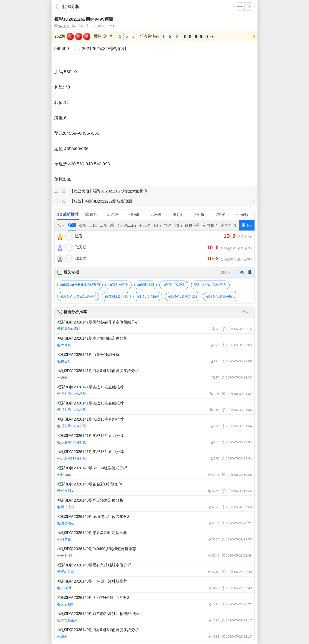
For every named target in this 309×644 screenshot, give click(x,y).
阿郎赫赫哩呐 (69, 329)
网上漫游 (66, 507)
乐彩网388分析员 (72, 410)
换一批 (243, 272)
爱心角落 (66, 572)
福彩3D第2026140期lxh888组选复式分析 (154, 471)
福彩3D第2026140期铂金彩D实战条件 (154, 487)
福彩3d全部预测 (116, 296)
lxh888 (64, 475)
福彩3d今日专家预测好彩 (78, 296)
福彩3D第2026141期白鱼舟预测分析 (154, 358)
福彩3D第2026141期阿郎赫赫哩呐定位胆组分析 (154, 325)
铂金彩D (65, 491)
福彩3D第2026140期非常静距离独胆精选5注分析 (154, 617)
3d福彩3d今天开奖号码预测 (80, 285)
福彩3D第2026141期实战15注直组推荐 (154, 390)
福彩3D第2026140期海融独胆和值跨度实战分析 (154, 633)
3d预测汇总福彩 (174, 285)
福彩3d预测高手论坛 (221, 296)
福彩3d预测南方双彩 (183, 296)
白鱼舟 (64, 361)
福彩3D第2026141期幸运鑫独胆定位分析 (154, 342)
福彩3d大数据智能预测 (210, 285)
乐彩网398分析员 (72, 394)
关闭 (249, 6)
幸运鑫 (64, 345)
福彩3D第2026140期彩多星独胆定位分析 (154, 536)
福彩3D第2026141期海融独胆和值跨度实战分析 (154, 374)
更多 (240, 6)
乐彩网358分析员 (72, 426)
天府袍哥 (66, 604)
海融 (62, 377)
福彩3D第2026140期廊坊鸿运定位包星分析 (154, 520)
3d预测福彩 (145, 285)
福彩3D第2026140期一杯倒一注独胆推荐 (154, 584)
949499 (62, 26)
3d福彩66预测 (118, 285)
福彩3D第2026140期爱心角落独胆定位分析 (154, 568)
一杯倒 (64, 588)
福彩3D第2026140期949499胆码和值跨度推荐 (154, 552)
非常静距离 (67, 620)
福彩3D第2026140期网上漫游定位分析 (154, 504)
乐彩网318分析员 (72, 458)
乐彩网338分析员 (72, 442)
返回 (57, 6)
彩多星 (64, 539)
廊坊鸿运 (66, 523)
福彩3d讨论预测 (148, 296)
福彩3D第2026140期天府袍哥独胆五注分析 (154, 601)
